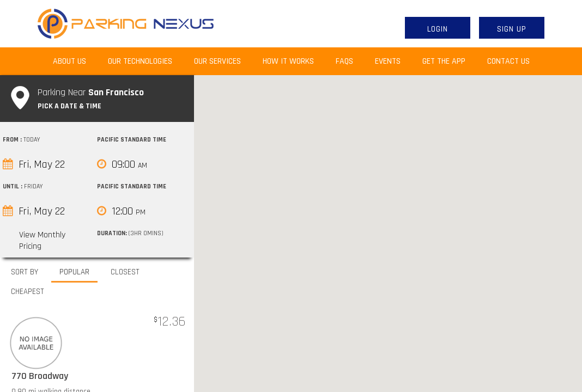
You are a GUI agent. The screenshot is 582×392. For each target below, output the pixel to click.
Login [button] (438, 29)
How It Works (288, 61)
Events (388, 61)
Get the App (444, 61)
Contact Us (508, 61)
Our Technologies (140, 61)
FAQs (344, 61)
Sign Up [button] (512, 29)
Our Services (217, 61)
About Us (75, 61)
